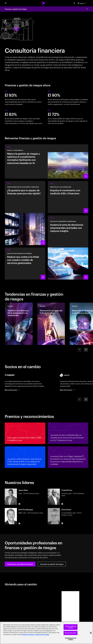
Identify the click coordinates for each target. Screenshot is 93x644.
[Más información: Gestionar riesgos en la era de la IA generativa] (46, 161)
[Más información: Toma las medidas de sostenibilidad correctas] (68, 197)
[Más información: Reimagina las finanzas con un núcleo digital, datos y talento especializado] (25, 264)
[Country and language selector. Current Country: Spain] (82, 3)
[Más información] (12, 390)
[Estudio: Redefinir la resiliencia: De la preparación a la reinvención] (19, 324)
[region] (46, 633)
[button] (20, 564)
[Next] (86, 350)
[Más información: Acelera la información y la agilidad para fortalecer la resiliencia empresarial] (68, 247)
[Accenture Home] (43, 3)
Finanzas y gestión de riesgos (16, 9)
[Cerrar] (91, 633)
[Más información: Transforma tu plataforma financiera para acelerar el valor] (25, 213)
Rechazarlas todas (70, 633)
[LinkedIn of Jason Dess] (19, 504)
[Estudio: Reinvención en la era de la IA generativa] (51, 324)
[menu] (6, 3)
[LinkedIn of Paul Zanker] (62, 523)
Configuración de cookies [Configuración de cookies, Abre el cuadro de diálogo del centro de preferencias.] (71, 639)
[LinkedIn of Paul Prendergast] (19, 523)
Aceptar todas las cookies (71, 627)
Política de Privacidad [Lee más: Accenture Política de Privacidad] (42, 635)
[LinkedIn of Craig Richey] (62, 504)
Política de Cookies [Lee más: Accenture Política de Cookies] (28, 635)
